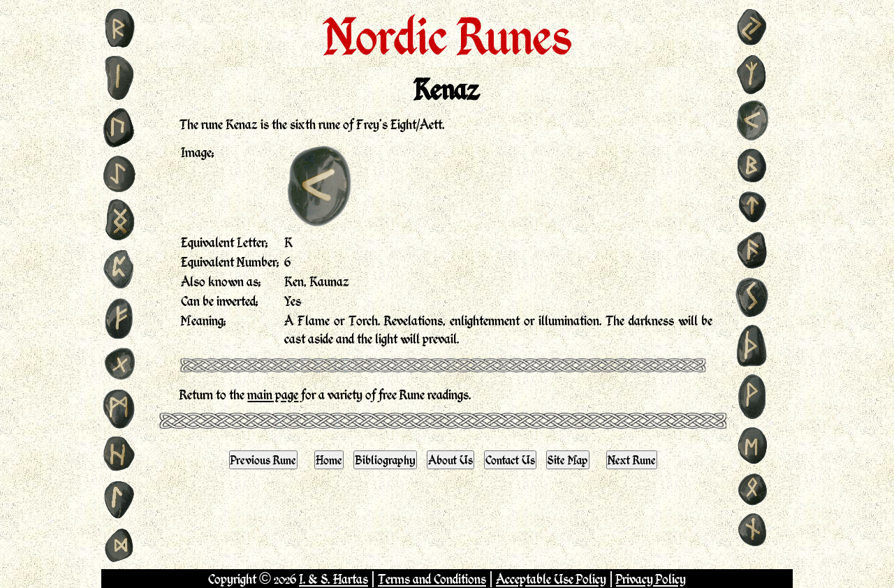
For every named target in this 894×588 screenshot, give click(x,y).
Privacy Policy (651, 579)
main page (273, 394)
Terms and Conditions (432, 579)
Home (329, 460)
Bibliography (385, 460)
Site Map (568, 460)
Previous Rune (263, 460)
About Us (450, 460)
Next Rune (632, 460)
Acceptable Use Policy (551, 579)
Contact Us (510, 460)
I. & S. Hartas (334, 579)
